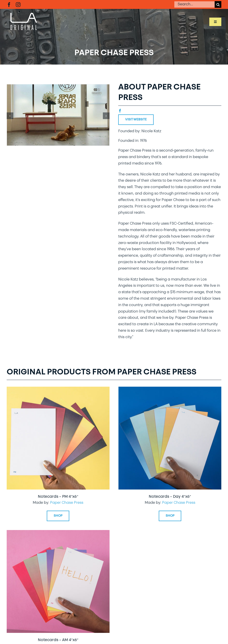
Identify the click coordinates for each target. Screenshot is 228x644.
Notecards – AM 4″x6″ (58, 640)
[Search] (218, 4)
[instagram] (18, 5)
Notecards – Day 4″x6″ (170, 497)
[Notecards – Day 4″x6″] (170, 390)
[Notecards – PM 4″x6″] (58, 390)
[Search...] (194, 4)
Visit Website (136, 120)
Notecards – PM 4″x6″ (58, 497)
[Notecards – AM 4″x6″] (58, 533)
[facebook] (9, 5)
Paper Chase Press (67, 503)
